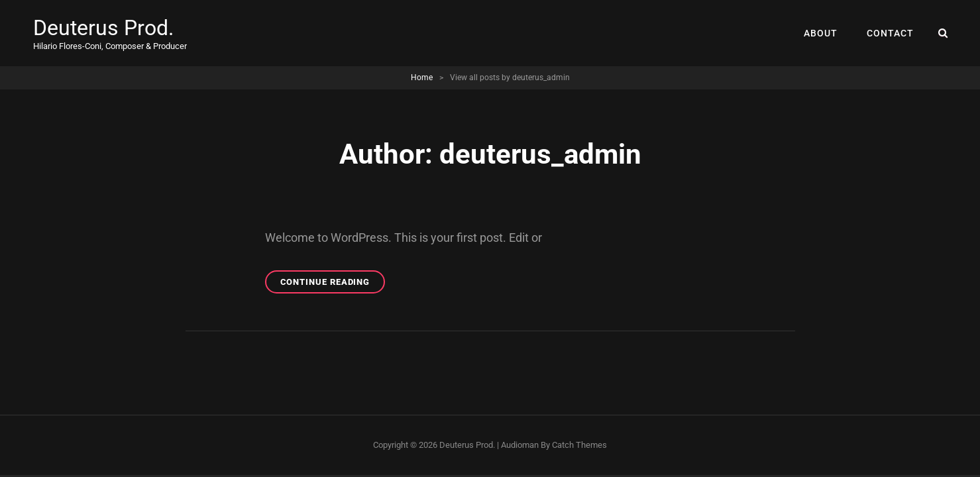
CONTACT (890, 33)
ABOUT (821, 33)
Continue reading (333, 284)
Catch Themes (579, 445)
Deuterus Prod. (103, 28)
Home (422, 78)
